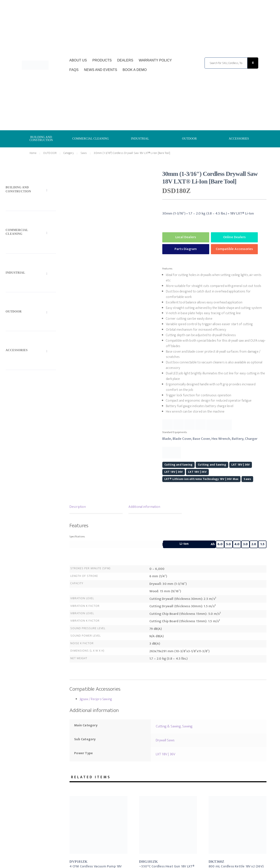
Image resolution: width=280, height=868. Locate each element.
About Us (78, 60)
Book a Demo (135, 70)
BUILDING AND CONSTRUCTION (41, 139)
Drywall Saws (165, 740)
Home (33, 153)
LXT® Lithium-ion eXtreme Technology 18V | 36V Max (201, 479)
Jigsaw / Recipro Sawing (96, 699)
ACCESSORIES (239, 139)
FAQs (74, 70)
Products (102, 60)
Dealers (125, 60)
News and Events (101, 70)
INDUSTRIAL (140, 139)
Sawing (187, 726)
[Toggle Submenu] (31, 190)
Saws (84, 153)
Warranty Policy (155, 60)
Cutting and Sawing (179, 465)
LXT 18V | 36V (241, 465)
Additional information (144, 507)
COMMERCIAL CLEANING (91, 139)
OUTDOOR (189, 139)
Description (78, 507)
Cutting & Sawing (168, 726)
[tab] (96, 507)
